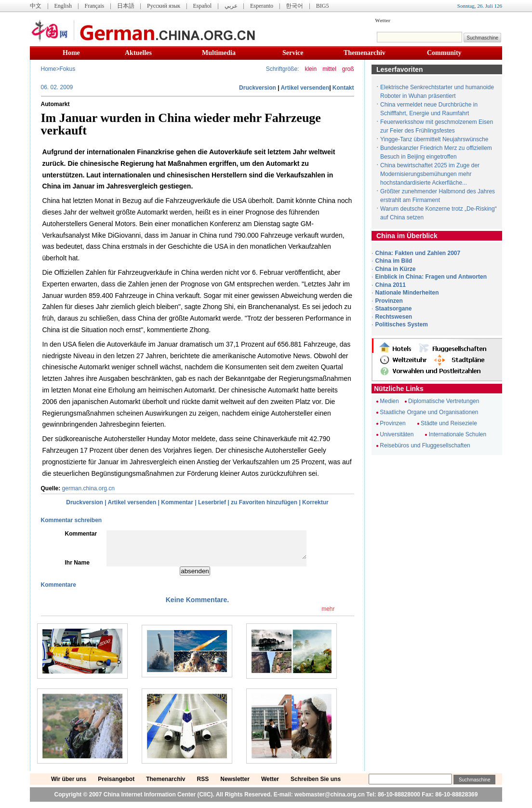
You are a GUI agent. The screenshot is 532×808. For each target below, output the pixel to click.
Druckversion (258, 88)
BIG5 (323, 6)
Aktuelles (138, 53)
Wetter (383, 20)
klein (311, 69)
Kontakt (343, 88)
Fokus (68, 69)
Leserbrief (212, 502)
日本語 (126, 6)
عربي (231, 6)
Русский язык (164, 6)
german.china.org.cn (88, 488)
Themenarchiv (365, 53)
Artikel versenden (305, 88)
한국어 (294, 6)
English (63, 6)
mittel (329, 69)
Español (203, 6)
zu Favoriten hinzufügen (264, 502)
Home (71, 53)
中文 (36, 6)
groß (348, 69)
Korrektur (315, 502)
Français (94, 6)
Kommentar (177, 502)
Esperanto (262, 6)
